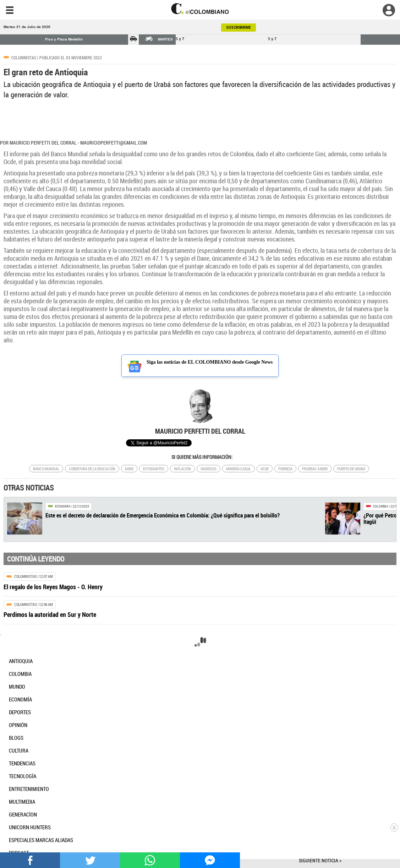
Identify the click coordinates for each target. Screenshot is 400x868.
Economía (63, 506)
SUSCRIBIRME (239, 28)
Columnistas (24, 58)
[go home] (200, 9)
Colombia (381, 506)
